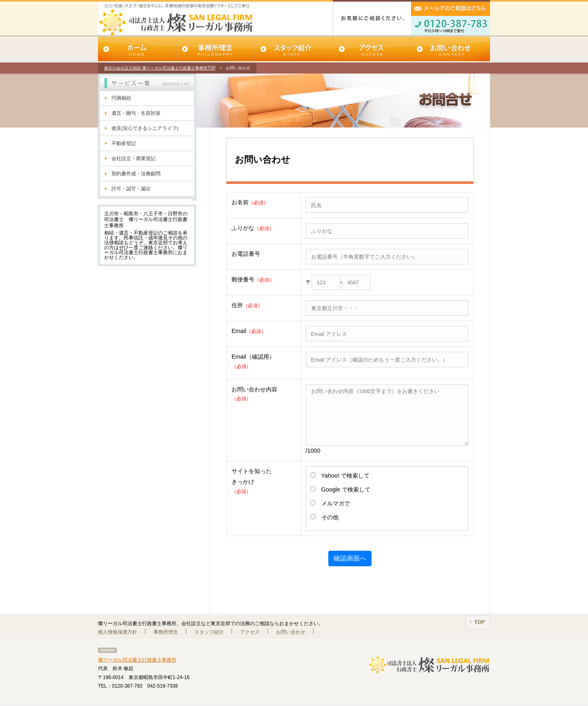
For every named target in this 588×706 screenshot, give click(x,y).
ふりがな (253, 228)
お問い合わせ (451, 50)
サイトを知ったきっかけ (252, 481)
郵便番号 (253, 279)
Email (249, 331)
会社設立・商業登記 (134, 159)
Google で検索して (346, 489)
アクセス (372, 50)
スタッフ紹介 (209, 632)
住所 (247, 305)
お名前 (250, 202)
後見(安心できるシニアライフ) (145, 128)
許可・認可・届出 (131, 189)
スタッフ (294, 50)
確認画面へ (350, 558)
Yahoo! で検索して (346, 476)
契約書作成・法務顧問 (136, 174)
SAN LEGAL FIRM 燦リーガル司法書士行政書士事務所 (167, 20)
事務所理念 (216, 50)
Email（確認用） (253, 361)
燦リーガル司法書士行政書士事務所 (137, 660)
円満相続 (121, 98)
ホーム (137, 50)
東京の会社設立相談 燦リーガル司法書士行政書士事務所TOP (160, 68)
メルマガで (336, 503)
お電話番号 (246, 254)
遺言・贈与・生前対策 (136, 113)
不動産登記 (124, 143)
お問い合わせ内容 (254, 394)
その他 (330, 517)
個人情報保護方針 (118, 632)
